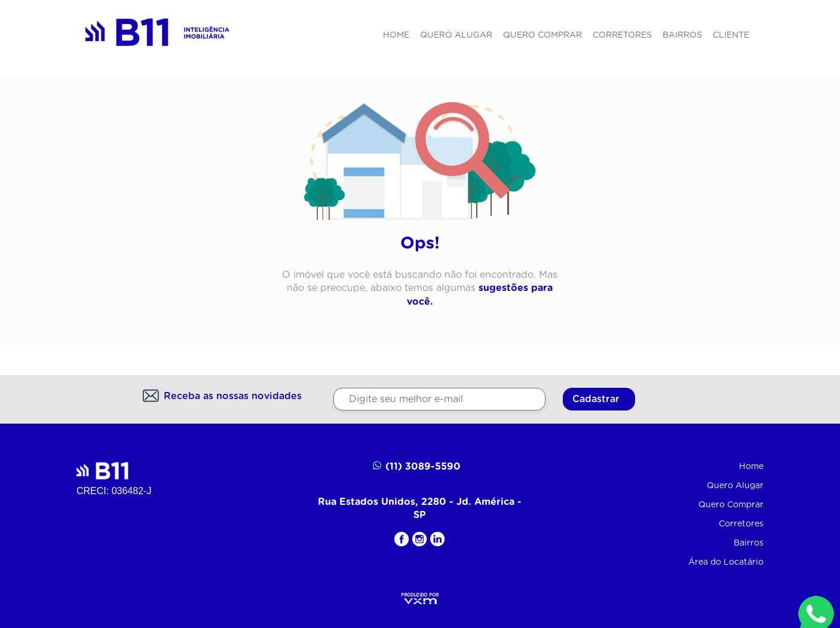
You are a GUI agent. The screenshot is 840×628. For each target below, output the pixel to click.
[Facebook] (402, 539)
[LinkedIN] (438, 539)
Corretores (622, 35)
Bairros (682, 35)
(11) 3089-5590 (417, 466)
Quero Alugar (456, 35)
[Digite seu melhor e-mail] (439, 399)
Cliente (731, 35)
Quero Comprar (542, 35)
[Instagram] (420, 539)
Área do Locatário (726, 562)
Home (396, 35)
